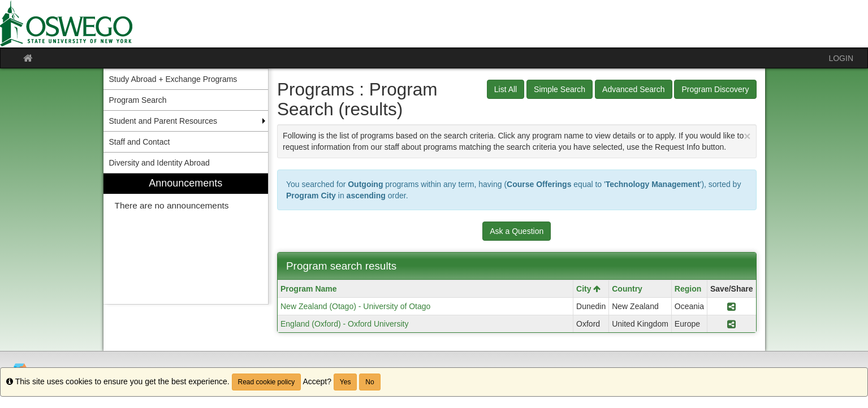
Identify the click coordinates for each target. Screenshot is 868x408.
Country (627, 289)
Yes (346, 382)
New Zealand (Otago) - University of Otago (355, 306)
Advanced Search (634, 89)
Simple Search (560, 89)
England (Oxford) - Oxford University (344, 324)
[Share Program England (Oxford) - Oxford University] (731, 324)
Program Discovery (715, 89)
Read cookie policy (267, 382)
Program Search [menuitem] (138, 100)
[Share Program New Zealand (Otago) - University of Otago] (731, 306)
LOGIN (841, 58)
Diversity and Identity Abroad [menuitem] (159, 163)
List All (506, 89)
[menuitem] (186, 239)
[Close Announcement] (747, 136)
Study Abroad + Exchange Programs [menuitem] (173, 79)
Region (688, 289)
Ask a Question (517, 231)
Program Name (309, 289)
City (588, 289)
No (370, 382)
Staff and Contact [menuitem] (140, 142)
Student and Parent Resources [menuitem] (163, 121)
